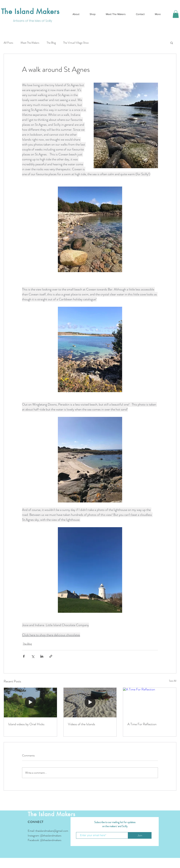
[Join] (140, 835)
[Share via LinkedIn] (42, 656)
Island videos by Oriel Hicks (26, 724)
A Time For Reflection (142, 724)
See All (173, 681)
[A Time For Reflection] (150, 703)
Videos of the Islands (82, 724)
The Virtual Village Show (76, 43)
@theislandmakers (51, 835)
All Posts (8, 43)
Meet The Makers (30, 43)
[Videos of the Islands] (90, 703)
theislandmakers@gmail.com (52, 831)
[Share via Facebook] (24, 656)
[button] (176, 14)
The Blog (51, 43)
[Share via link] (51, 656)
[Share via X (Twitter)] (33, 656)
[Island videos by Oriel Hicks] (30, 703)
